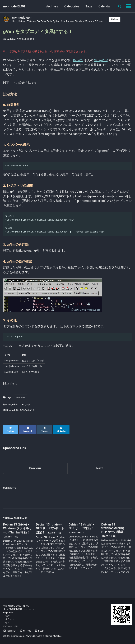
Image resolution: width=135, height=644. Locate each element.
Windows (21, 403)
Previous (35, 471)
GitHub (26, 631)
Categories (72, 6)
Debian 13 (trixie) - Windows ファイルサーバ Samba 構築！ (18, 531)
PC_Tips (27, 410)
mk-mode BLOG (14, 6)
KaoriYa (79, 61)
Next (100, 471)
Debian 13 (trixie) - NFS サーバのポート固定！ (50, 531)
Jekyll (40, 636)
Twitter (10, 631)
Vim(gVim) (102, 61)
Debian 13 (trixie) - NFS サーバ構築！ (82, 529)
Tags (89, 6)
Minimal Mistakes (53, 636)
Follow (116, 19)
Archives (52, 6)
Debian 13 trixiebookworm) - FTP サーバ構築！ (114, 531)
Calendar (104, 6)
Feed (40, 631)
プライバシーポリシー (12, 626)
